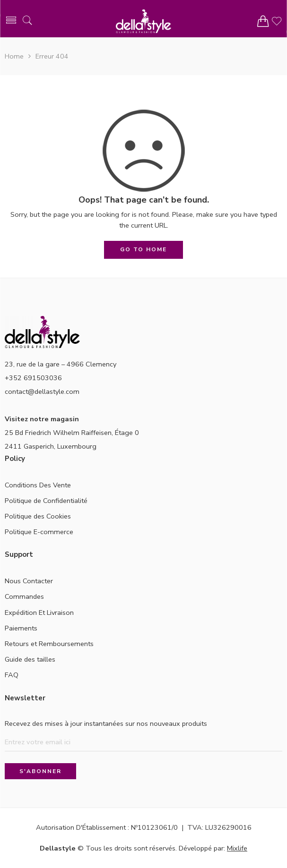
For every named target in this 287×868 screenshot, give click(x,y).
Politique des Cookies (38, 516)
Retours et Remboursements (49, 644)
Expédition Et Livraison (39, 613)
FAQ (12, 675)
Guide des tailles (30, 659)
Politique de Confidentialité (46, 501)
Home (14, 56)
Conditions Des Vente (38, 485)
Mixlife (237, 848)
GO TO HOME (143, 249)
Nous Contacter (29, 581)
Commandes (24, 596)
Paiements (21, 628)
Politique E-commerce (39, 532)
